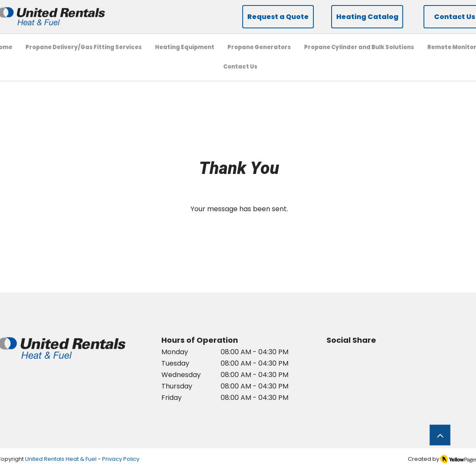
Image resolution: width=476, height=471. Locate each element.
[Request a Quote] (278, 17)
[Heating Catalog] (367, 17)
